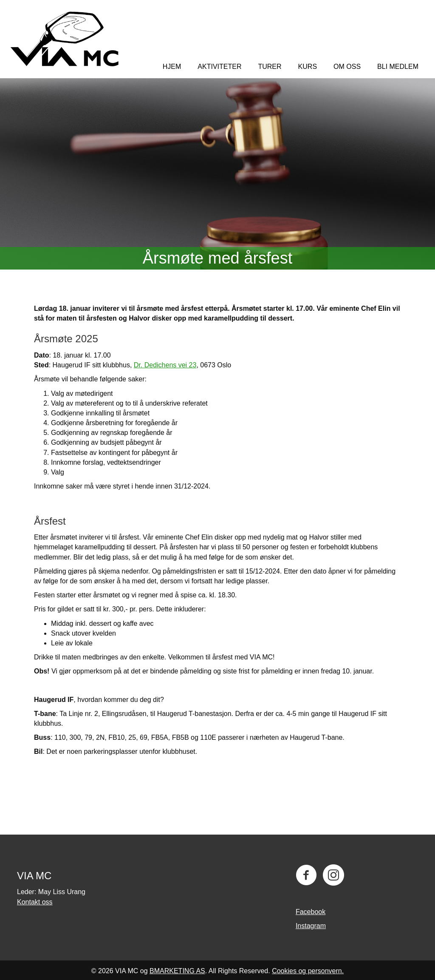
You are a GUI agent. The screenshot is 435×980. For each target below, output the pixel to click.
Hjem (172, 67)
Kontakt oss (35, 902)
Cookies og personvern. (308, 971)
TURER (270, 67)
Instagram (311, 926)
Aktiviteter (219, 67)
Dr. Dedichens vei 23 (165, 365)
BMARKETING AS (177, 971)
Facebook (311, 912)
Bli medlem (398, 67)
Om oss (347, 67)
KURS (308, 67)
